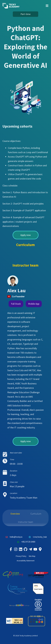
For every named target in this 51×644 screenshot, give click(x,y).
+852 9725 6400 (26, 542)
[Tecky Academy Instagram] (16, 549)
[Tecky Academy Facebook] (11, 549)
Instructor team (26, 522)
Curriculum (36, 514)
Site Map (32, 556)
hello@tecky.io (13, 537)
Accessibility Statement (26, 561)
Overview (15, 514)
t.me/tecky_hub (37, 537)
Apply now (26, 235)
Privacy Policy (21, 556)
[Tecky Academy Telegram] (30, 549)
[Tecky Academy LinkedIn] (21, 549)
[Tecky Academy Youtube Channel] (35, 549)
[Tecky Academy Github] (26, 549)
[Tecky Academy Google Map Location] (40, 549)
